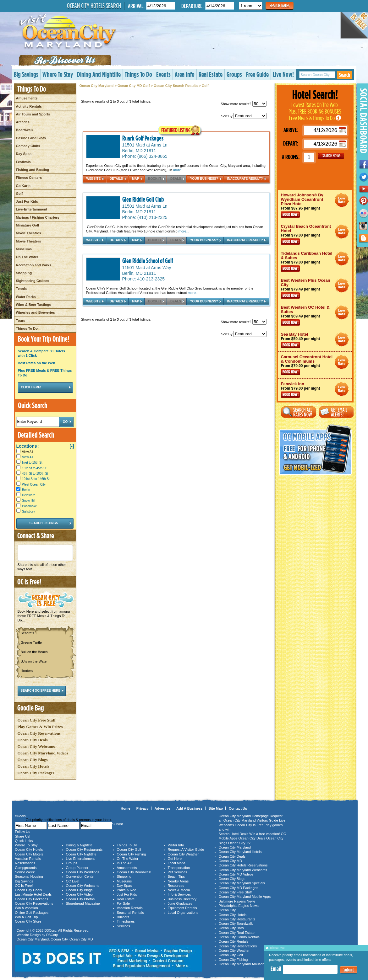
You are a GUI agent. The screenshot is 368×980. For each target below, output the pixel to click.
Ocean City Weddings (83, 872)
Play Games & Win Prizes (40, 727)
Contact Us (238, 808)
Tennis (22, 289)
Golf (19, 194)
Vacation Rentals (28, 859)
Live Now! (283, 74)
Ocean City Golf (129, 850)
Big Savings (26, 74)
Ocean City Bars (231, 928)
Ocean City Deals (33, 740)
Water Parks (26, 297)
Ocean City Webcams (36, 746)
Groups (234, 74)
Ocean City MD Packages (239, 888)
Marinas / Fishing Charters (38, 217)
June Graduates (180, 903)
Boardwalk (25, 130)
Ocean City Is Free (249, 825)
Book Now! (290, 215)
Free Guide (257, 74)
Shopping (24, 273)
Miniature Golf (28, 225)
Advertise (162, 808)
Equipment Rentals (182, 908)
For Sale (124, 903)
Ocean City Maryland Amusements (245, 964)
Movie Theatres (29, 233)
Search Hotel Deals (234, 834)
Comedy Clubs (28, 146)
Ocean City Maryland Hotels (240, 852)
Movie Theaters (29, 241)
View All (25, 452)
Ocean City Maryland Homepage (244, 816)
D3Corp (50, 930)
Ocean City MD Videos (236, 874)
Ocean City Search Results (176, 86)
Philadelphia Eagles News (239, 906)
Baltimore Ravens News (237, 901)
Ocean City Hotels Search (94, 6)
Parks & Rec (126, 890)
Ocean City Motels (29, 854)
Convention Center (80, 876)
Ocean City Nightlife (81, 854)
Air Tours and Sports (33, 114)
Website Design (29, 935)
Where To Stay (58, 74)
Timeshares (126, 921)
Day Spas (24, 154)
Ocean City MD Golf (134, 86)
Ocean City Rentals (234, 941)
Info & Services (179, 894)
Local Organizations (183, 913)
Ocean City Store (28, 921)
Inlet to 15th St (32, 463)
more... (179, 170)
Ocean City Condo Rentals (239, 937)
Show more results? (243, 104)
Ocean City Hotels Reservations (243, 865)
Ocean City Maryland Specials (242, 883)
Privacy (143, 808)
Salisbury (28, 511)
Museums (24, 249)
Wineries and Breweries (36, 312)
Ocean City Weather (183, 854)
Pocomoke (29, 506)
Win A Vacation (27, 908)
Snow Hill (29, 501)
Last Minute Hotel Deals (33, 894)
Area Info (185, 74)
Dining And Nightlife (99, 74)
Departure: (192, 6)
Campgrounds (26, 868)
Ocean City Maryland (97, 86)
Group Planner (77, 868)
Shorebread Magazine (83, 903)
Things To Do (138, 74)
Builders (123, 917)
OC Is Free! (24, 886)
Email (276, 969)
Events (163, 74)
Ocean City (59, 939)
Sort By (244, 116)
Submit (349, 970)
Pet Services (178, 872)
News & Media (179, 890)
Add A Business (189, 808)
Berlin (26, 490)
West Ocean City (34, 485)
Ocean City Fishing (132, 854)
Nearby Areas (178, 881)
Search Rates (280, 5)
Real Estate (211, 74)
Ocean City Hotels (33, 766)
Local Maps (177, 863)
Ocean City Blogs (33, 760)
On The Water (27, 257)
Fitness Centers (29, 178)
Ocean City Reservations (39, 733)
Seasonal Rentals (130, 913)
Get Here (175, 859)
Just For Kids (27, 201)
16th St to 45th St (34, 468)
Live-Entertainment (32, 209)
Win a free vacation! (264, 834)
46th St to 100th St (35, 474)
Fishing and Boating (33, 170)
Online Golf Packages (32, 913)
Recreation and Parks (34, 265)
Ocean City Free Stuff (37, 720)
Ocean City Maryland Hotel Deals (342, 200)
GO (331, 156)
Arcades (23, 122)
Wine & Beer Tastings (34, 305)
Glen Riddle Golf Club (143, 199)
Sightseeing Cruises (33, 281)
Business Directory (182, 899)
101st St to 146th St (36, 479)
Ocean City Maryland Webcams (243, 870)
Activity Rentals (29, 106)
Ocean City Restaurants (84, 850)
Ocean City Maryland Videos (43, 753)
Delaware (29, 495)
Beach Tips (176, 876)
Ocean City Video (79, 894)
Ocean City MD (81, 939)
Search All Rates (299, 412)
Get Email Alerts (336, 412)
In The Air (124, 863)
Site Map (216, 808)
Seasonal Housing (29, 876)
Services (124, 926)
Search (345, 75)
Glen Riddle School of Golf (148, 261)
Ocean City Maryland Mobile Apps (245, 897)
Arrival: (136, 6)
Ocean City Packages (36, 773)
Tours (21, 321)
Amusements (27, 98)
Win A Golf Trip (27, 917)
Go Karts (23, 186)
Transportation (179, 868)
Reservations (25, 863)
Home (126, 808)
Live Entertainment (80, 859)
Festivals (23, 162)
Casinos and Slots (31, 138)
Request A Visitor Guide (186, 850)
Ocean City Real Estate (237, 933)
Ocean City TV (239, 843)
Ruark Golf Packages (143, 138)
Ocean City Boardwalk (134, 872)
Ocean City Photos (80, 899)
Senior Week (25, 872)
